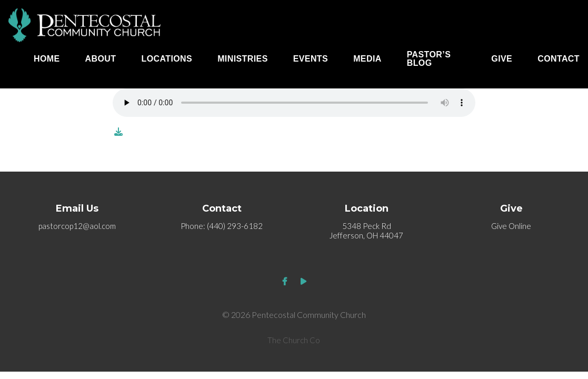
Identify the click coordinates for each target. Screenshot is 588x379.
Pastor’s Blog (429, 59)
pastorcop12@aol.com (77, 226)
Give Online (511, 226)
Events (311, 59)
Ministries (243, 59)
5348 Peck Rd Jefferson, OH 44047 (366, 231)
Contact (559, 59)
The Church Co (294, 340)
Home (47, 59)
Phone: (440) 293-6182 (222, 226)
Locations (167, 59)
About (101, 59)
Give (502, 59)
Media (367, 59)
